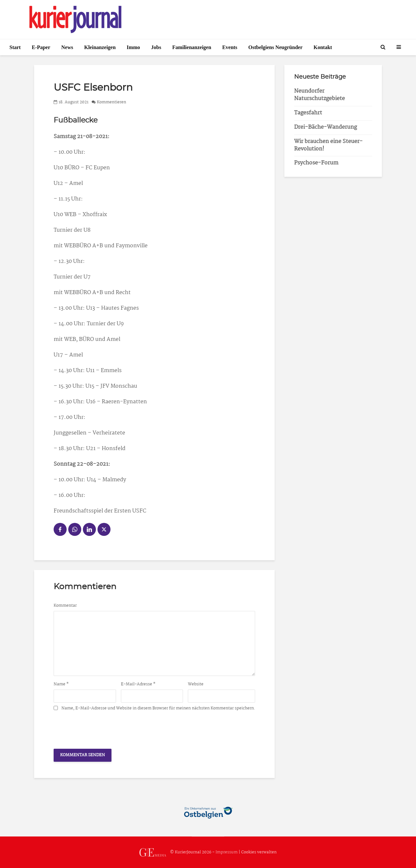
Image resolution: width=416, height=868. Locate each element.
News (67, 47)
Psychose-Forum (316, 163)
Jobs (156, 47)
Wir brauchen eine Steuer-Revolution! (328, 145)
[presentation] (103, 728)
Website (196, 684)
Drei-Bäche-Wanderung (325, 127)
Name (61, 684)
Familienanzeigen (192, 47)
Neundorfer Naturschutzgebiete (319, 95)
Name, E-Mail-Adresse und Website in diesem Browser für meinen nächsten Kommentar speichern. (158, 708)
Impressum (227, 852)
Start (15, 47)
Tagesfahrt (308, 113)
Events (230, 47)
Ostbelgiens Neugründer (275, 47)
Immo (133, 47)
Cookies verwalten (259, 852)
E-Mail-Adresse (138, 684)
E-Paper (41, 47)
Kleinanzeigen (100, 47)
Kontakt (323, 47)
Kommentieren (111, 102)
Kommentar (65, 606)
